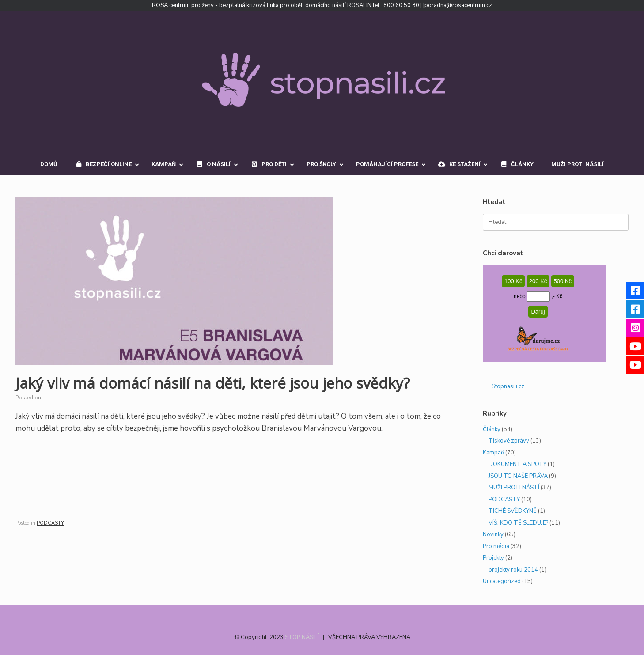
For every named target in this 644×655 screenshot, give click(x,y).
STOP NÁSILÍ (302, 637)
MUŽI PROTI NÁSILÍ (514, 488)
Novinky (493, 534)
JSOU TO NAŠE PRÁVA (518, 476)
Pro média (496, 546)
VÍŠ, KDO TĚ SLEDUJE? (518, 523)
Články (492, 429)
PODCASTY (50, 523)
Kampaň (493, 453)
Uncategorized (502, 581)
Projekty (493, 558)
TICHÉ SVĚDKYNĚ (513, 511)
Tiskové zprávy (509, 441)
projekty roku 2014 (513, 570)
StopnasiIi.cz (508, 386)
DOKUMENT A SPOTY (517, 464)
